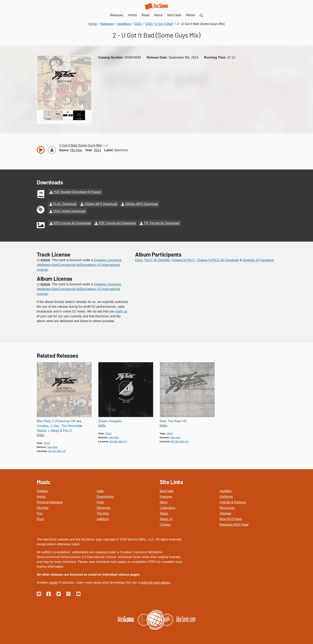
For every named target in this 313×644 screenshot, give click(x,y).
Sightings (226, 497)
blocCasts (167, 491)
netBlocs (103, 519)
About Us (166, 519)
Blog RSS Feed (231, 519)
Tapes (164, 513)
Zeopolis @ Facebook (258, 260)
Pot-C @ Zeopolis (157, 260)
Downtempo (105, 497)
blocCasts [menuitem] (174, 15)
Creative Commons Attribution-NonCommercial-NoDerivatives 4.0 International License (79, 265)
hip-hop (76, 150)
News (164, 502)
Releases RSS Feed (234, 525)
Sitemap (225, 513)
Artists (41, 497)
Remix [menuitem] (191, 15)
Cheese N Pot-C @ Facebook (218, 260)
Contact (165, 525)
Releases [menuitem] (117, 15)
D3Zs (139, 260)
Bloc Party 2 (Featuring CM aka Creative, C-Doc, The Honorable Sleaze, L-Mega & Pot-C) (59, 426)
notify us (121, 311)
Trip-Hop (103, 513)
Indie (100, 491)
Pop (40, 513)
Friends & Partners (233, 502)
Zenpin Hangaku (110, 421)
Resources (227, 508)
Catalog (42, 491)
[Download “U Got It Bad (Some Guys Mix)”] (52, 150)
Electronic (104, 508)
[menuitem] (201, 15)
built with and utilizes (156, 583)
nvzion (53, 583)
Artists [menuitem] (132, 15)
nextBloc (226, 491)
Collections (167, 508)
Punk (100, 502)
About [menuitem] (158, 15)
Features (166, 497)
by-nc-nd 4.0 (57, 451)
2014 (97, 150)
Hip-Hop (43, 508)
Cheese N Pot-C (183, 260)
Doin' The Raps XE (173, 421)
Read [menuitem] (146, 15)
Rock (40, 519)
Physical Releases (50, 502)
